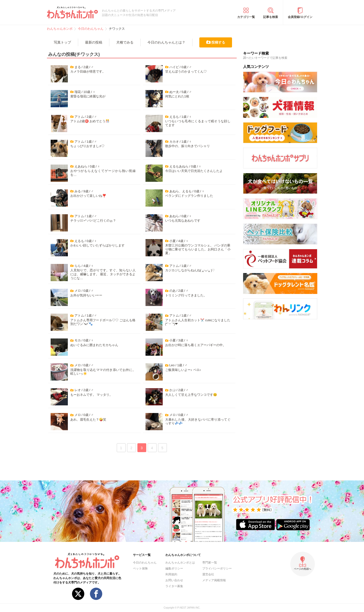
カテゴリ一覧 (246, 17)
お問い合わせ (174, 580)
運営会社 (208, 574)
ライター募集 (174, 586)
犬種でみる (125, 42)
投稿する (218, 42)
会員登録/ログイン (300, 17)
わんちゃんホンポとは (180, 563)
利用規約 (171, 574)
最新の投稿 (94, 42)
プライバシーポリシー (217, 568)
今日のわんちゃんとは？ (166, 42)
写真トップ (62, 42)
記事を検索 (271, 17)
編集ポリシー (174, 568)
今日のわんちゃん (145, 563)
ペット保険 (140, 568)
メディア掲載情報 (214, 580)
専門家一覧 (210, 563)
